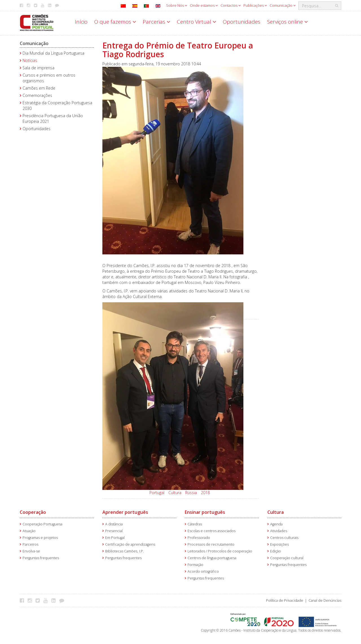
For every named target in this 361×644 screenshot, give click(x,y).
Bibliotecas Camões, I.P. (125, 551)
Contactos (231, 5)
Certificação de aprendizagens (130, 544)
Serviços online (287, 22)
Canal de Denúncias (325, 600)
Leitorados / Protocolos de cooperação (220, 551)
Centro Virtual (196, 22)
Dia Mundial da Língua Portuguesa (53, 53)
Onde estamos (204, 5)
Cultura (175, 493)
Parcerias (156, 22)
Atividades (279, 531)
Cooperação (33, 512)
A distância (114, 524)
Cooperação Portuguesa (42, 524)
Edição (276, 551)
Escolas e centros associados (212, 531)
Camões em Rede (39, 88)
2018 (205, 493)
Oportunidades (242, 22)
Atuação (29, 531)
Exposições (279, 544)
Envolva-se (31, 551)
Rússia (191, 493)
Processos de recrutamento (211, 544)
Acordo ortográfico (203, 571)
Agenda (276, 524)
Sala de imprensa (38, 68)
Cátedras (195, 524)
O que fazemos (115, 22)
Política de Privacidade (285, 600)
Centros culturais (284, 538)
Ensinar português (205, 512)
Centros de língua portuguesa (212, 558)
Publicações (255, 5)
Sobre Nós (177, 5)
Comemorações (37, 95)
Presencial (114, 531)
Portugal (157, 493)
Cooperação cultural (287, 558)
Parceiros (30, 544)
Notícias (30, 60)
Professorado (199, 538)
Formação (195, 565)
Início (81, 22)
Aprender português (125, 512)
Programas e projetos (40, 538)
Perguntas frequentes (41, 558)
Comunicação (283, 5)
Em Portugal (115, 538)
